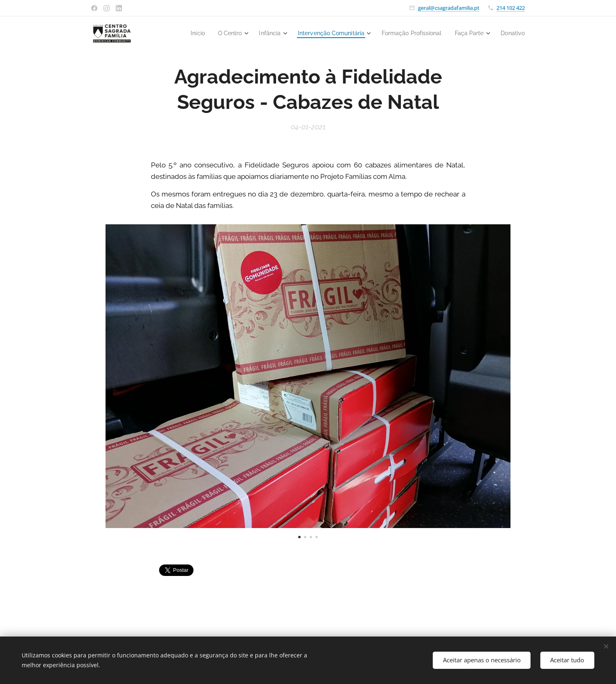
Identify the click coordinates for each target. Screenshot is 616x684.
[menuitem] (183, 33)
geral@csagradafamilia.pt (449, 8)
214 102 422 (511, 8)
